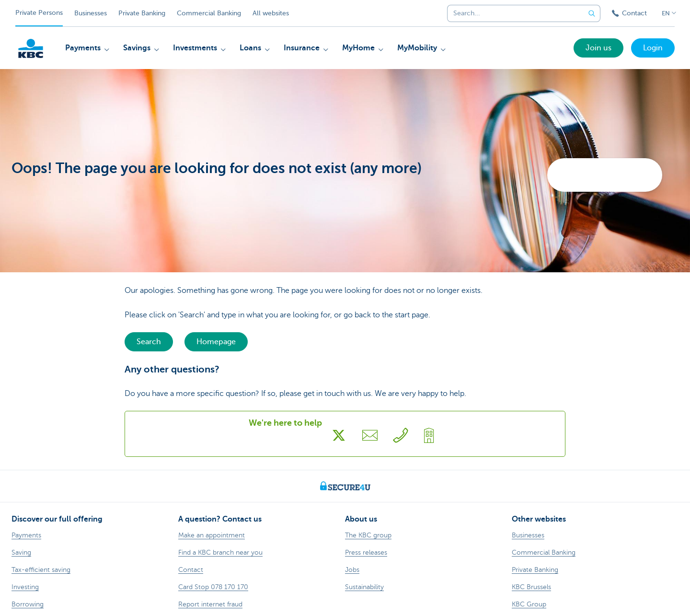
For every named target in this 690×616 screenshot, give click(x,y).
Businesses (91, 13)
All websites (271, 13)
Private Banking (142, 13)
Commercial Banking (209, 13)
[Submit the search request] (592, 13)
